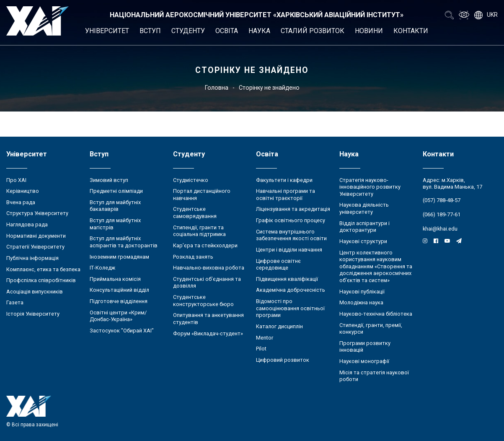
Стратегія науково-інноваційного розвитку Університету (370, 187)
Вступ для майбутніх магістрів (115, 224)
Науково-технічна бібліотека (376, 314)
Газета (15, 302)
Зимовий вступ (109, 180)
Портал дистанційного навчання (202, 195)
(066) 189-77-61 (442, 214)
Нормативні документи (36, 236)
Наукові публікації (362, 292)
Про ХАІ (16, 180)
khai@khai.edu (440, 229)
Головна (217, 88)
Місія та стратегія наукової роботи (374, 376)
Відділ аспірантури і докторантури (364, 227)
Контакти (411, 31)
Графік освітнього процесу (291, 220)
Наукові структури (363, 241)
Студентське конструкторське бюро (203, 301)
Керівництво (23, 191)
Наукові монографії (364, 361)
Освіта (227, 31)
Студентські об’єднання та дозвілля (207, 283)
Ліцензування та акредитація (293, 209)
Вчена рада (21, 202)
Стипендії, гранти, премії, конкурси (371, 329)
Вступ (150, 31)
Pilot (261, 349)
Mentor (265, 338)
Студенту (188, 31)
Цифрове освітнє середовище (278, 265)
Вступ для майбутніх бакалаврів (115, 206)
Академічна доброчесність (291, 290)
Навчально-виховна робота (209, 268)
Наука (259, 31)
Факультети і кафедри (284, 180)
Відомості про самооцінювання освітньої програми (290, 308)
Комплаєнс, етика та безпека (43, 269)
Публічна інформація (32, 258)
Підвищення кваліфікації (287, 279)
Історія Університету (33, 314)
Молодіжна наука (361, 302)
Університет (107, 31)
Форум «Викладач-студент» (208, 333)
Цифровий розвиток (283, 360)
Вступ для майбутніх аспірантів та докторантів (124, 242)
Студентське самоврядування (195, 213)
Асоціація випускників (35, 292)
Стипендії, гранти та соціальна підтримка (199, 231)
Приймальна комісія (115, 279)
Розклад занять (193, 257)
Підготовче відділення (119, 301)
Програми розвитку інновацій (365, 347)
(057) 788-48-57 (442, 200)
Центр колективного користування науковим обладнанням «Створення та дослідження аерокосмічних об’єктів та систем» (376, 267)
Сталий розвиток (313, 31)
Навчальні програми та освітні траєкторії (286, 195)
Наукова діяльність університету (364, 208)
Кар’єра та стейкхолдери (205, 245)
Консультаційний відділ (119, 290)
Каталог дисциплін (279, 326)
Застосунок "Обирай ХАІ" (122, 331)
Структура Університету (37, 213)
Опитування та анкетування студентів (208, 319)
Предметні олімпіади (116, 191)
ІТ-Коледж (102, 268)
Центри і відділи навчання (289, 250)
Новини (369, 31)
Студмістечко (191, 180)
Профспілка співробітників (41, 280)
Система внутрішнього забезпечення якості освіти (291, 235)
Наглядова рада (27, 224)
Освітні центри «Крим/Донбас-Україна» (118, 316)
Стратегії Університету (35, 247)
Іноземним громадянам (119, 257)
